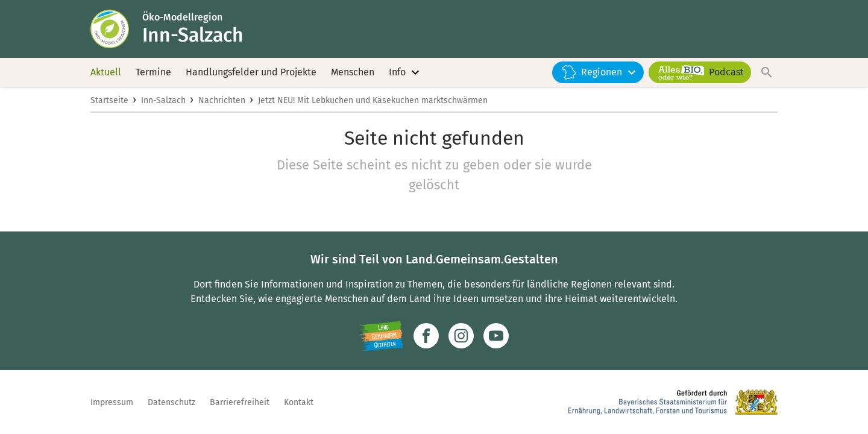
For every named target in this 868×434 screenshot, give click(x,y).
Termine (153, 72)
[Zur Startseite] (116, 29)
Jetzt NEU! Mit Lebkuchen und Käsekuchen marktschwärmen (373, 100)
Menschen (353, 72)
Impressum (112, 402)
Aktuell (106, 72)
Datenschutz (171, 402)
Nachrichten (222, 100)
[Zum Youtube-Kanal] (496, 336)
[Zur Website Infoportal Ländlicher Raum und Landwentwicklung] (381, 336)
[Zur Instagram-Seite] (461, 336)
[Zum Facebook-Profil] (426, 336)
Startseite (109, 100)
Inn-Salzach (163, 100)
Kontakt (299, 402)
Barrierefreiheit (240, 402)
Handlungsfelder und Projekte (251, 72)
